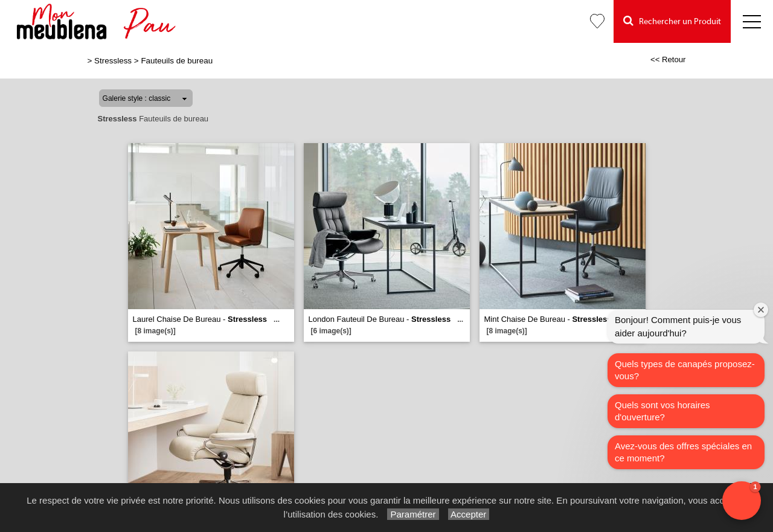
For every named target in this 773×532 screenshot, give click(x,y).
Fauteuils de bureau (177, 61)
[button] (742, 501)
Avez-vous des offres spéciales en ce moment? (683, 452)
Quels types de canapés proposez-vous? (685, 370)
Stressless (113, 61)
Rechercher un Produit (672, 21)
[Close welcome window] (761, 310)
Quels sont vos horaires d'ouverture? (662, 411)
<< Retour (668, 59)
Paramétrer (413, 514)
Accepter (469, 514)
